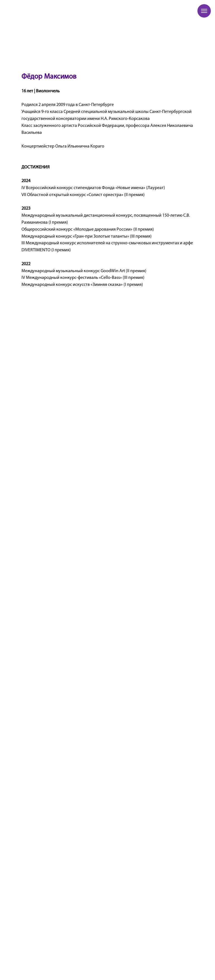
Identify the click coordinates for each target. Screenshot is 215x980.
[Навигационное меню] (204, 11)
